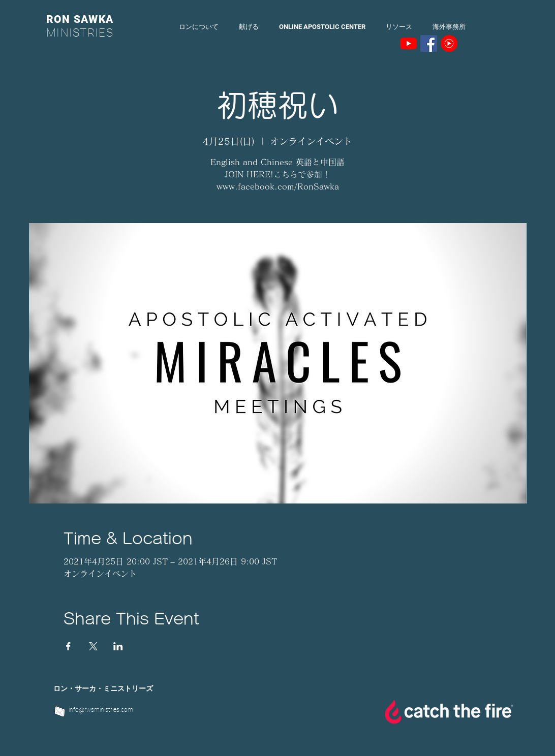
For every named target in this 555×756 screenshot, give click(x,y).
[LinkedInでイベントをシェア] (118, 646)
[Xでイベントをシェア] (93, 646)
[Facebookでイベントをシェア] (68, 646)
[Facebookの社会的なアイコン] (429, 43)
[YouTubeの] (408, 43)
